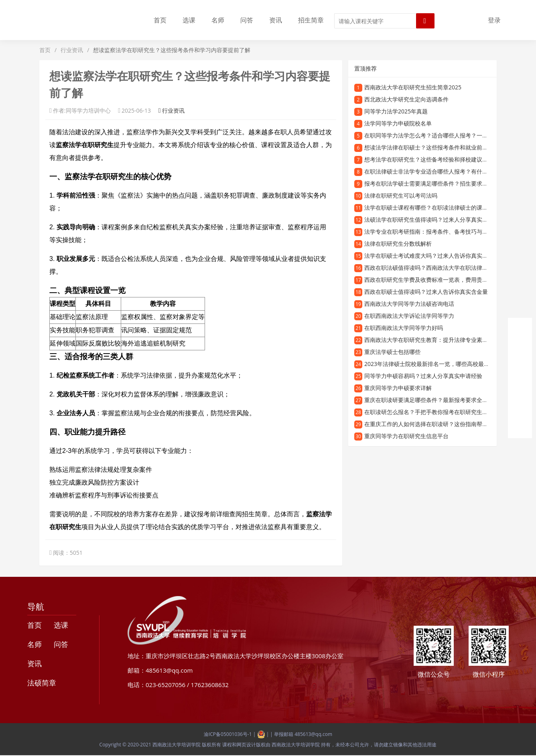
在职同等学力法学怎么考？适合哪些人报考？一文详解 (432, 135)
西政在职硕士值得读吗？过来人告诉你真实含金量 (426, 292)
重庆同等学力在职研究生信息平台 (406, 436)
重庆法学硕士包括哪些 (392, 352)
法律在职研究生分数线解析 (398, 244)
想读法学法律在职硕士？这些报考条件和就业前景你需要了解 (440, 147)
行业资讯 (72, 50)
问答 (247, 20)
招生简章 (311, 20)
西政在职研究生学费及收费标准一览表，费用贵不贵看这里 (437, 280)
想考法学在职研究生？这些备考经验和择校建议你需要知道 (437, 159)
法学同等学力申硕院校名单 (398, 123)
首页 (160, 20)
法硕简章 (42, 683)
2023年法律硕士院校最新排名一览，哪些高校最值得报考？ (438, 364)
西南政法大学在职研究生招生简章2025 (413, 87)
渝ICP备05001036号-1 (228, 734)
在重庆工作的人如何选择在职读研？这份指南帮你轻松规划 (437, 424)
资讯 (276, 20)
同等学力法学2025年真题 (396, 111)
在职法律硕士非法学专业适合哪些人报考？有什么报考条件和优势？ (449, 171)
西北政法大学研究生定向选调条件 (406, 99)
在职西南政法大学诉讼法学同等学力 (409, 316)
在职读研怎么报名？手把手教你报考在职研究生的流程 (432, 412)
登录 (494, 20)
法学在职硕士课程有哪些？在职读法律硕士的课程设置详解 (437, 207)
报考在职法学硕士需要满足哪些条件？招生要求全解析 (432, 183)
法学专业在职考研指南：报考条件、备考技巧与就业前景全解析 (443, 231)
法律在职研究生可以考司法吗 (401, 195)
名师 (218, 20)
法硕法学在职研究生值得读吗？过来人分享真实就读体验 (434, 219)
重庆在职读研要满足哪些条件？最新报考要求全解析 (429, 400)
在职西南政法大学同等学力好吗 (404, 328)
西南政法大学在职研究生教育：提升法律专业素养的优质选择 (440, 340)
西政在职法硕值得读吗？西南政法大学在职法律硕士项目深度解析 (446, 268)
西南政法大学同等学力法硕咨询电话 (409, 304)
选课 (189, 20)
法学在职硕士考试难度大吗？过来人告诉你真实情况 (429, 256)
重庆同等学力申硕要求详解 (398, 388)
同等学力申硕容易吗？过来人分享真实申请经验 (423, 376)
